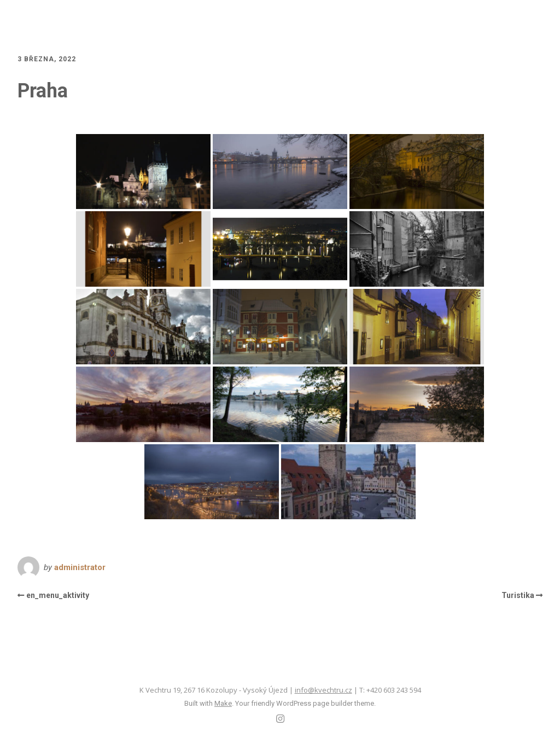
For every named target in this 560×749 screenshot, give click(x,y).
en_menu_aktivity (58, 595)
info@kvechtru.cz (323, 690)
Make (223, 703)
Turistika (518, 595)
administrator (80, 567)
